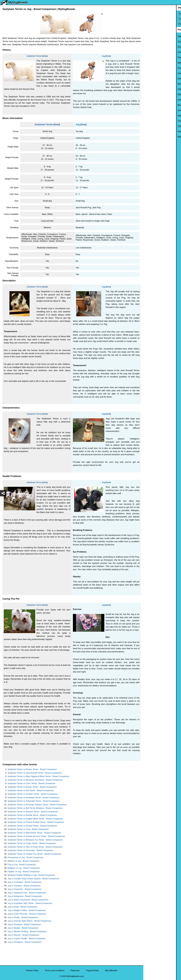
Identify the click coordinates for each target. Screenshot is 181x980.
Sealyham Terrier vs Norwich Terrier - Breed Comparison (33, 812)
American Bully (152, 100)
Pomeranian (150, 52)
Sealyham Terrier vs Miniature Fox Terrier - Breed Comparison (35, 840)
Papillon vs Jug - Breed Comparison (24, 872)
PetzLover (75, 970)
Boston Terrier (151, 94)
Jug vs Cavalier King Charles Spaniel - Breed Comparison (33, 879)
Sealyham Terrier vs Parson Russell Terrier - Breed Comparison (36, 822)
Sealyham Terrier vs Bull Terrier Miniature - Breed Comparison (35, 808)
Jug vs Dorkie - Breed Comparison (23, 917)
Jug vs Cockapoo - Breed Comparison (25, 882)
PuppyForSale (92, 970)
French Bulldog (152, 57)
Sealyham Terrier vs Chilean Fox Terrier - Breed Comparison (34, 854)
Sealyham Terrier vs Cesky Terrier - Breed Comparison (32, 843)
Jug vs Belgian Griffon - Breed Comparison (27, 910)
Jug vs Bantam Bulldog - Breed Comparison (27, 931)
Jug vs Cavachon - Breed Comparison (25, 889)
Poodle (148, 131)
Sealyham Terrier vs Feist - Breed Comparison (28, 829)
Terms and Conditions (55, 970)
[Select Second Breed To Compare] (162, 19)
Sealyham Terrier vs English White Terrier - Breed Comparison (35, 819)
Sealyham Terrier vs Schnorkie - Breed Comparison (30, 850)
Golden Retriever (153, 79)
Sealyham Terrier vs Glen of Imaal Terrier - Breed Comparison (35, 847)
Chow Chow (150, 121)
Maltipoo (149, 137)
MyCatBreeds (111, 970)
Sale (45, 56)
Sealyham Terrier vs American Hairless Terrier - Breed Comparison (37, 805)
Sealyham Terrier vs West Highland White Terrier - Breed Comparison (38, 776)
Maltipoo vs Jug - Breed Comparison (24, 868)
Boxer (148, 105)
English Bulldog (152, 47)
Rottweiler (149, 84)
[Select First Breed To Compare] (162, 14)
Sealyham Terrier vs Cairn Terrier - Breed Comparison (31, 783)
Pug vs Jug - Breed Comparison (22, 865)
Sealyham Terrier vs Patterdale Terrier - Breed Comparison (34, 801)
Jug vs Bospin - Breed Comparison (23, 928)
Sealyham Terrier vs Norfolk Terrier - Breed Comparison (32, 815)
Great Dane (150, 126)
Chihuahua (150, 89)
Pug (147, 68)
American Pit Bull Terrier (156, 110)
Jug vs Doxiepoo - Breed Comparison (24, 924)
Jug (103, 56)
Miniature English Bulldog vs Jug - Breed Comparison (31, 875)
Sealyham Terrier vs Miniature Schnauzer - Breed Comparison (35, 780)
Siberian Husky (152, 36)
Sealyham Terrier (34, 56)
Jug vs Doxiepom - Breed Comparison (25, 942)
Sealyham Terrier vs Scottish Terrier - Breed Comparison (33, 794)
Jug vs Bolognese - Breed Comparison (25, 896)
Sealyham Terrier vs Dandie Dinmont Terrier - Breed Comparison (36, 836)
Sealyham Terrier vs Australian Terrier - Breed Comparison (33, 798)
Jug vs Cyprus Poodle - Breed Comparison (27, 939)
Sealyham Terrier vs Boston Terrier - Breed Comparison (32, 769)
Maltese (148, 63)
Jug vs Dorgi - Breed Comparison (22, 907)
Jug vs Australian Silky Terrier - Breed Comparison (30, 903)
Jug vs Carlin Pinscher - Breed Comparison (27, 914)
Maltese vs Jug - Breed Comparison (24, 861)
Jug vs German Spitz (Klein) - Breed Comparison (29, 921)
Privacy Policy (32, 970)
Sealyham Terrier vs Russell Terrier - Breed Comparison (32, 826)
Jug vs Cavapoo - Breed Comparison (24, 886)
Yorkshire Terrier (152, 42)
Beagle (148, 116)
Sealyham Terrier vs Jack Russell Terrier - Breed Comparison (35, 773)
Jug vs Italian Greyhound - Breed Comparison (28, 900)
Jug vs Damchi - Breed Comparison (23, 935)
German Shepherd (153, 73)
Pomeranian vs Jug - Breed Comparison (25, 857)
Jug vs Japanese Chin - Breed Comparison (27, 893)
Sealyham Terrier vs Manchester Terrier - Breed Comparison (34, 833)
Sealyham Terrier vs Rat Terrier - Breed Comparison (31, 790)
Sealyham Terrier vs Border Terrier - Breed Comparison (32, 787)
